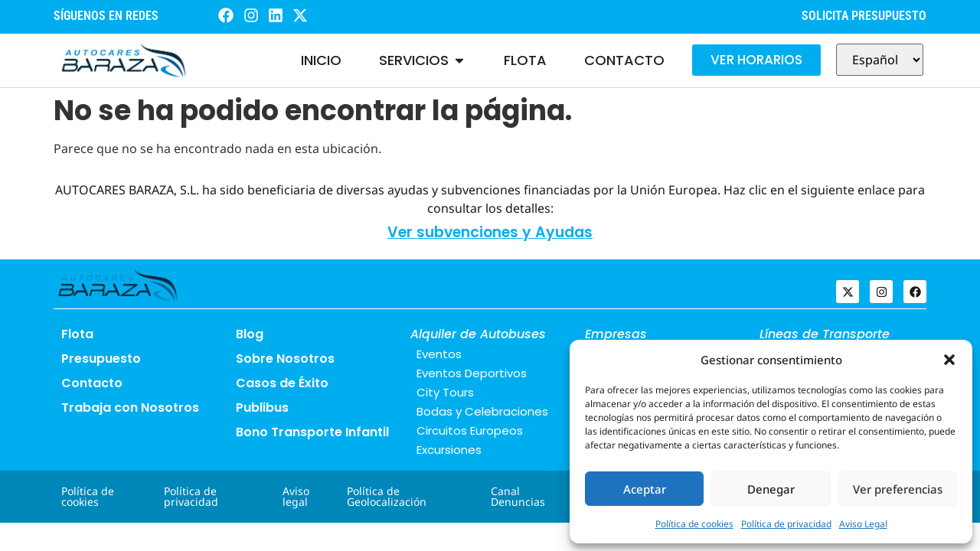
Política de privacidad (786, 524)
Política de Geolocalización (387, 496)
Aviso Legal (863, 524)
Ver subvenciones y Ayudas (490, 232)
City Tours (445, 392)
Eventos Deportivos (472, 373)
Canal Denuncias (518, 496)
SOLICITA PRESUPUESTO (864, 16)
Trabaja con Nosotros (130, 408)
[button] (949, 360)
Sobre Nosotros (285, 359)
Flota (77, 334)
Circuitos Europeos (470, 430)
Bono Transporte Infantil (312, 432)
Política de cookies (694, 524)
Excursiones (449, 450)
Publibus (262, 408)
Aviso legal (296, 496)
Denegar (771, 489)
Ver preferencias (898, 489)
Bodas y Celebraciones (482, 411)
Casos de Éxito (282, 383)
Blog (250, 334)
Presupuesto (101, 359)
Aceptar (645, 489)
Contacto (92, 383)
